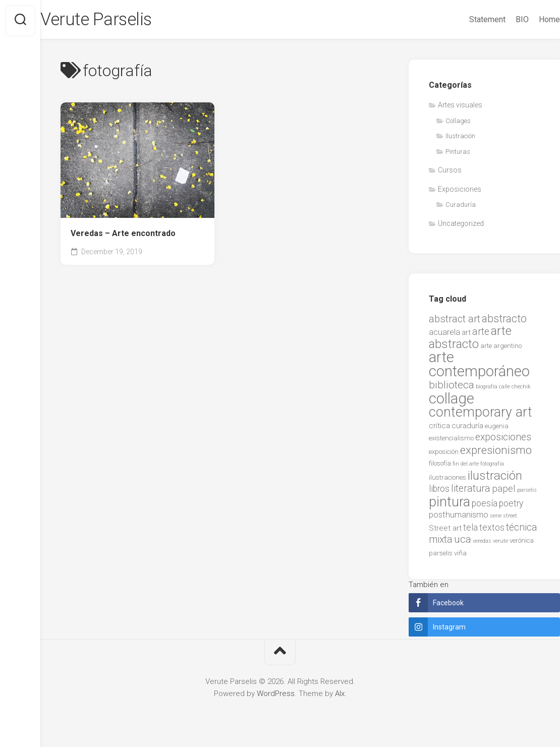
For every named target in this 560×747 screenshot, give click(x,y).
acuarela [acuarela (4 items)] (444, 335)
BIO (502, 19)
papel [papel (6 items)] (504, 491)
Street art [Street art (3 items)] (445, 530)
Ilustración (460, 138)
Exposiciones (460, 191)
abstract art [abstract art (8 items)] (455, 321)
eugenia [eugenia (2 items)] (497, 428)
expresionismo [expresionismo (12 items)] (496, 452)
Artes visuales (460, 107)
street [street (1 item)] (510, 518)
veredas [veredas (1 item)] (482, 543)
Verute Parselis (119, 21)
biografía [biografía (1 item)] (487, 389)
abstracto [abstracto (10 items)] (504, 321)
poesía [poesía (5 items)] (485, 505)
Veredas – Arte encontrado (123, 235)
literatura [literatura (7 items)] (471, 491)
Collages (458, 123)
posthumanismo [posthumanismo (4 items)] (459, 517)
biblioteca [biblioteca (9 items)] (452, 387)
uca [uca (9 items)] (463, 542)
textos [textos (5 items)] (492, 530)
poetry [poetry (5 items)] (511, 505)
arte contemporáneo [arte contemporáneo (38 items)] (479, 367)
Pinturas (458, 154)
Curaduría (461, 207)
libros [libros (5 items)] (439, 491)
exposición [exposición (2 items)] (444, 454)
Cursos (450, 173)
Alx (340, 696)
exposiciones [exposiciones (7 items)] (503, 440)
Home (529, 19)
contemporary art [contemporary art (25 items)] (481, 415)
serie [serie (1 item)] (496, 518)
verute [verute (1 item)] (500, 543)
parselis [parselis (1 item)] (527, 493)
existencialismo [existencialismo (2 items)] (451, 441)
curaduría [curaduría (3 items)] (467, 428)
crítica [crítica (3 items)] (439, 428)
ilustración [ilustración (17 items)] (495, 477)
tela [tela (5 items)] (470, 530)
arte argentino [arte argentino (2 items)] (501, 348)
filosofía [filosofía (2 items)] (440, 466)
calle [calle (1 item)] (505, 389)
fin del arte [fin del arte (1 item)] (466, 466)
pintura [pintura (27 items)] (450, 504)
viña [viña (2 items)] (460, 555)
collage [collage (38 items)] (452, 400)
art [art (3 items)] (466, 335)
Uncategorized (461, 225)
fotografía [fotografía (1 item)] (492, 466)
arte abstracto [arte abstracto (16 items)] (470, 340)
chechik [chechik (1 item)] (521, 389)
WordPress (276, 696)
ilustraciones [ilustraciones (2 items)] (447, 479)
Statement (467, 19)
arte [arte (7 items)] (481, 334)
